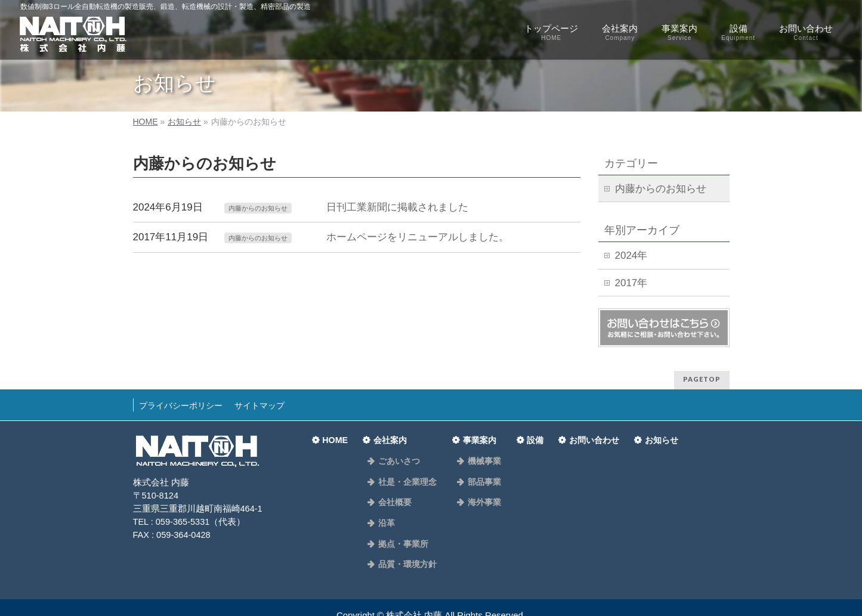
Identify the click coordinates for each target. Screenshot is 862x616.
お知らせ (657, 434)
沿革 (385, 503)
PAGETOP (702, 379)
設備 (528, 434)
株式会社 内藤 (414, 585)
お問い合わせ (588, 434)
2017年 (631, 283)
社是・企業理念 (404, 470)
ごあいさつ (396, 453)
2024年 (631, 256)
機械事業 (476, 453)
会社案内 (391, 434)
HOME (335, 434)
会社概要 (393, 487)
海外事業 (476, 487)
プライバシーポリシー (184, 403)
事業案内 (475, 434)
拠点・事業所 (400, 520)
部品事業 (476, 470)
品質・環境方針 (404, 536)
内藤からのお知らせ (261, 208)
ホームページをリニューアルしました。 (417, 237)
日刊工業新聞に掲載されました (397, 207)
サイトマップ (270, 403)
